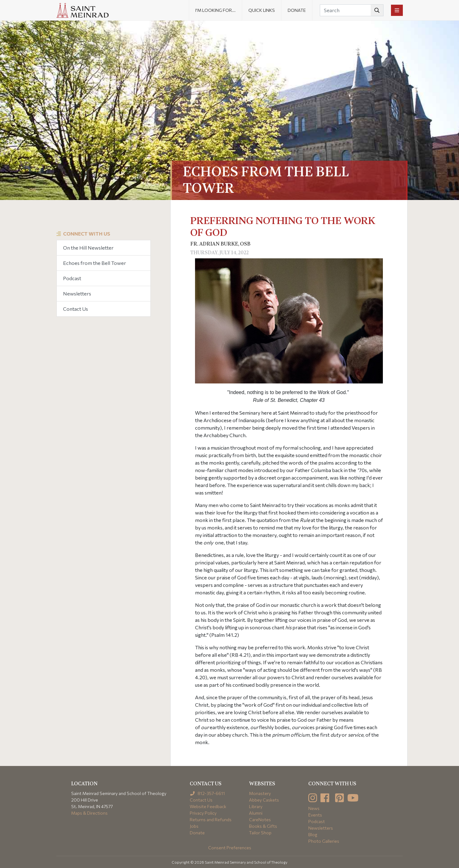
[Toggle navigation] (397, 10)
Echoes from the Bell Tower (95, 263)
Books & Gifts (263, 826)
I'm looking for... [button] (215, 10)
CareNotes (260, 819)
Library (256, 806)
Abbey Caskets (264, 800)
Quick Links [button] (262, 10)
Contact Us (76, 309)
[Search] (352, 10)
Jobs (194, 826)
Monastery (260, 793)
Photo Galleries (324, 841)
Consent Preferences (230, 848)
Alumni (256, 813)
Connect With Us (87, 234)
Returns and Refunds (211, 819)
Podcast (72, 278)
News (314, 808)
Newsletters (77, 293)
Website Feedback (208, 806)
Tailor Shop (260, 833)
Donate (297, 10)
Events (315, 815)
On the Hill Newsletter (88, 248)
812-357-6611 (207, 793)
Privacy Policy (203, 813)
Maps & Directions (89, 813)
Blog (313, 834)
